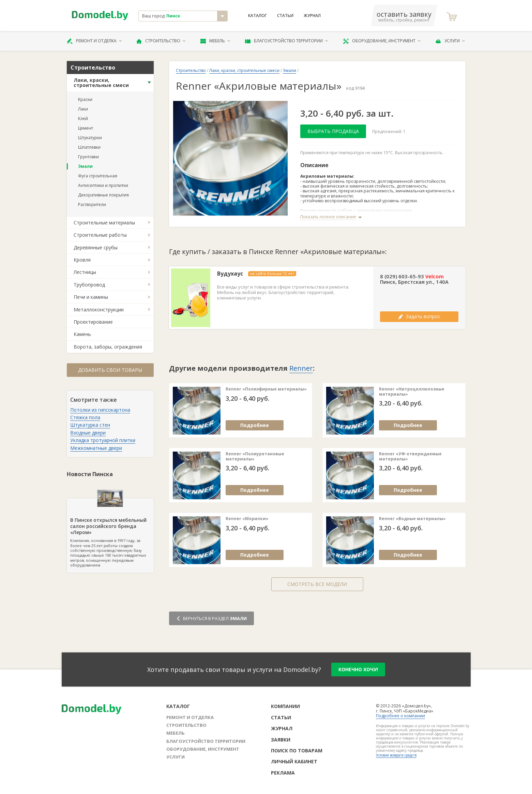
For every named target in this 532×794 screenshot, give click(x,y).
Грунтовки (88, 157)
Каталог (257, 16)
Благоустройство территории (287, 41)
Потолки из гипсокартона (100, 410)
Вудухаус (230, 274)
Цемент (86, 128)
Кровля (82, 260)
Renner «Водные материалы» (412, 519)
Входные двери (88, 433)
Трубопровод (89, 285)
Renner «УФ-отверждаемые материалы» (410, 457)
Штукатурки (90, 138)
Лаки (83, 109)
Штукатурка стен (90, 425)
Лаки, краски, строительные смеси (101, 83)
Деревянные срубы (96, 247)
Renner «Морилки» (247, 519)
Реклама (283, 773)
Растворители (92, 204)
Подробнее (255, 425)
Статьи (285, 16)
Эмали (85, 166)
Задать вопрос (419, 316)
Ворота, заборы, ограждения (108, 347)
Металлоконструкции (99, 310)
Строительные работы (100, 235)
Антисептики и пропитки (103, 185)
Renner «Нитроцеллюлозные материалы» (412, 392)
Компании (285, 706)
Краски (85, 99)
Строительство (161, 41)
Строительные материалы (104, 223)
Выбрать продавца (333, 131)
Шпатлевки (89, 147)
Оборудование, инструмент (382, 41)
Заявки (281, 740)
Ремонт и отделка (94, 41)
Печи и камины (91, 297)
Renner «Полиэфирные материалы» (266, 389)
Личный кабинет (294, 761)
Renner (301, 368)
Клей (83, 119)
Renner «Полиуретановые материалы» (255, 457)
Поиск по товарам (297, 751)
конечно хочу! (358, 669)
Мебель (215, 41)
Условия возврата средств (396, 755)
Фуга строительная (98, 176)
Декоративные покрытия (103, 195)
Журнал (312, 16)
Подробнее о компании (400, 716)
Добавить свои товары (110, 370)
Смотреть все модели (317, 584)
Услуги (450, 41)
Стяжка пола (85, 417)
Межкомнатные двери (96, 448)
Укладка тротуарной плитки (103, 440)
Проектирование (93, 322)
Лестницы (85, 272)
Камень (82, 334)
